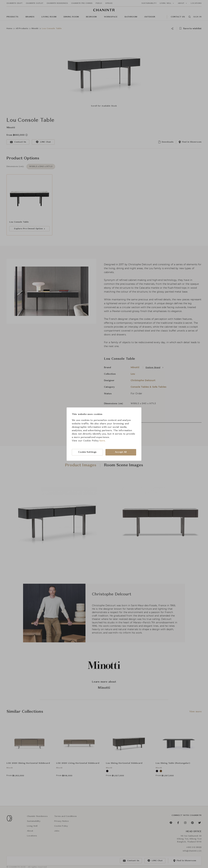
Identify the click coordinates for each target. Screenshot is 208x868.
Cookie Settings (87, 452)
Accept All (121, 452)
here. (102, 441)
